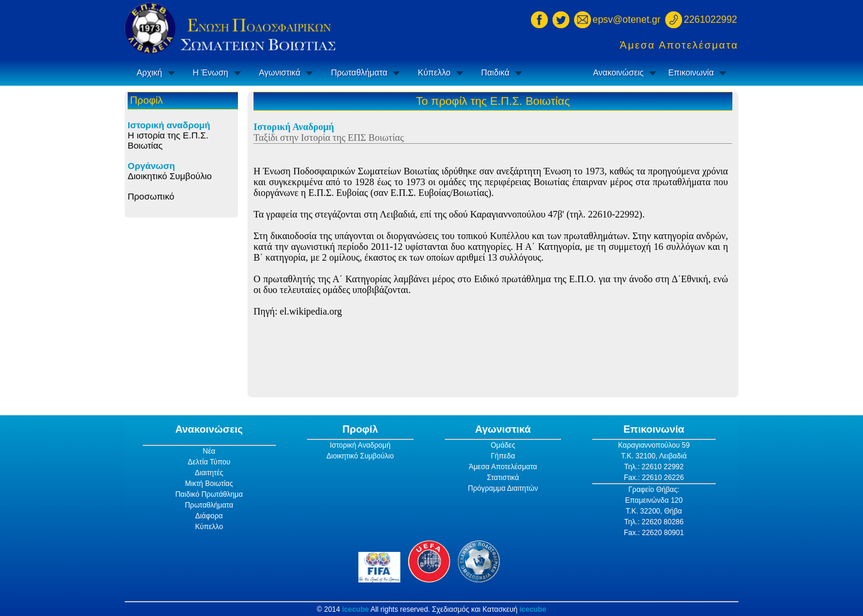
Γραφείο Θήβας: (654, 490)
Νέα (209, 451)
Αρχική (150, 73)
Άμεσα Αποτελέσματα (679, 45)
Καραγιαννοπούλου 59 (654, 445)
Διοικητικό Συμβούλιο (170, 176)
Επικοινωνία (691, 73)
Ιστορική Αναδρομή (360, 445)
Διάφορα (209, 516)
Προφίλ (360, 429)
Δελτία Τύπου (209, 462)
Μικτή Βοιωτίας (209, 484)
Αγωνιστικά (280, 73)
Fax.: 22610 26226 (654, 478)
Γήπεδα (503, 456)
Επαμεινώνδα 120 (654, 500)
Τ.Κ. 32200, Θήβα (654, 511)
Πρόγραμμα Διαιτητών (503, 488)
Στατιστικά (503, 478)
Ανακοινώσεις (618, 73)
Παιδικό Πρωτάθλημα (209, 494)
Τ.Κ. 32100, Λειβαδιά (654, 456)
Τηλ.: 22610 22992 (654, 467)
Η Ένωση (211, 73)
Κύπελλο (434, 73)
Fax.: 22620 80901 (654, 533)
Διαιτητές (209, 473)
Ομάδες (503, 445)
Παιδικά (495, 73)
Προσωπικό (151, 196)
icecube (356, 609)
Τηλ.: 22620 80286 (654, 522)
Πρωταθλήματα (359, 73)
